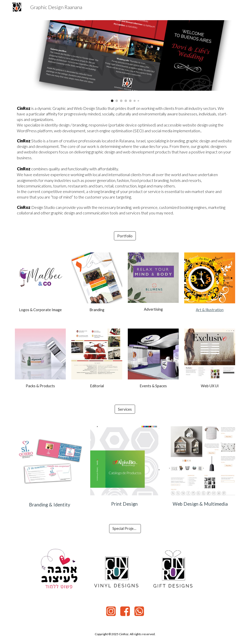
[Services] (125, 409)
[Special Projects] (125, 529)
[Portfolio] (125, 236)
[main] (125, 161)
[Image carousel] (125, 61)
